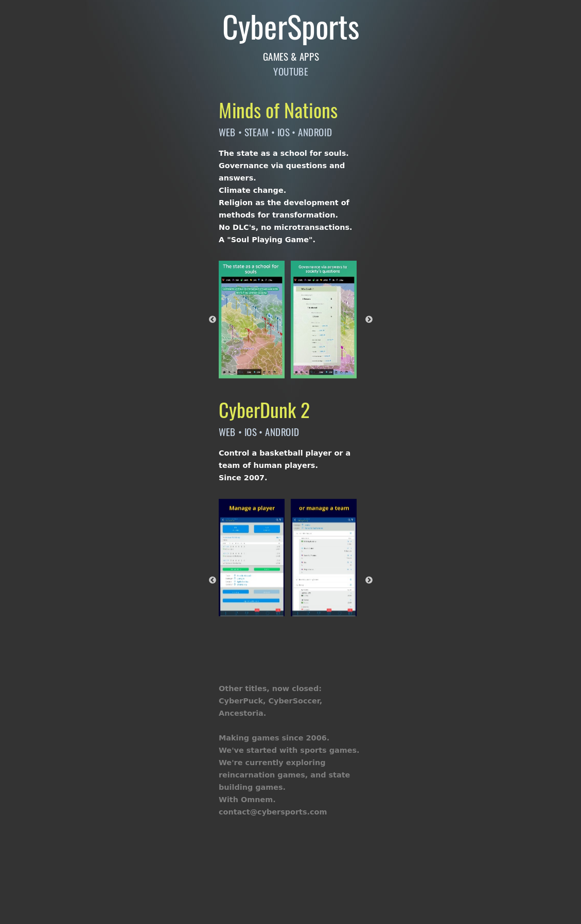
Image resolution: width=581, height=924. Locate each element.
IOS (283, 131)
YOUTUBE (290, 71)
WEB (227, 131)
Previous (213, 319)
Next (369, 319)
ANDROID (315, 131)
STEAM (256, 131)
